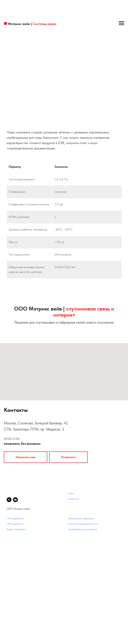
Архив (9, 540)
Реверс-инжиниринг (16, 529)
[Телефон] (9, 500)
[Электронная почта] (15, 500)
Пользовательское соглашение (83, 529)
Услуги (71, 493)
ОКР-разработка (15, 524)
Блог (9, 535)
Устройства (73, 499)
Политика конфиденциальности (83, 524)
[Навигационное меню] (121, 23)
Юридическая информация (81, 518)
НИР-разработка (15, 518)
